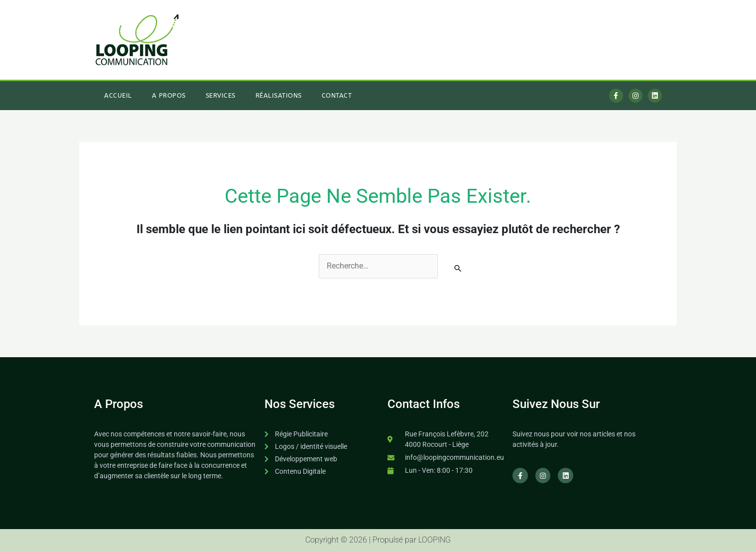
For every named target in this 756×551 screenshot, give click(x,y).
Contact (337, 95)
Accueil (118, 95)
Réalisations (279, 95)
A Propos (169, 95)
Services (221, 95)
